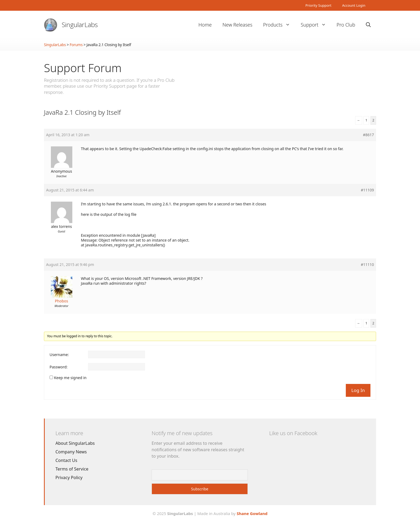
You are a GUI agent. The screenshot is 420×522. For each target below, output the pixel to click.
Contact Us (66, 460)
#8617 (368, 135)
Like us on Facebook (293, 433)
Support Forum (83, 68)
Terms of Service (72, 469)
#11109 (367, 190)
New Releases (237, 25)
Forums (76, 45)
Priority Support (318, 5)
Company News (71, 452)
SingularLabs (80, 25)
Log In (358, 390)
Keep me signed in (70, 378)
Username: (59, 355)
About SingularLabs (75, 443)
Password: (59, 367)
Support (316, 25)
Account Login (354, 5)
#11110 (367, 265)
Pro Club (346, 25)
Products (279, 25)
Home (205, 25)
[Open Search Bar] (368, 25)
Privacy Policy (69, 477)
